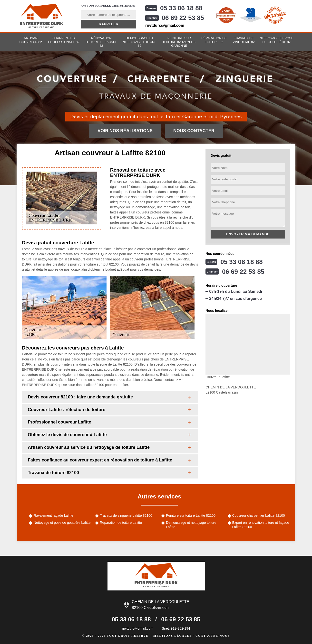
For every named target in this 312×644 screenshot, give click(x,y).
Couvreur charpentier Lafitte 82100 (259, 515)
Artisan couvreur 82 (31, 40)
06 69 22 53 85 (183, 18)
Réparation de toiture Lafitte (121, 523)
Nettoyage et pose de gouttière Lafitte (62, 523)
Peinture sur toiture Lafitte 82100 (191, 515)
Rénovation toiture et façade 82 (101, 42)
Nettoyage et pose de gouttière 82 (277, 40)
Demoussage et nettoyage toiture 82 (140, 42)
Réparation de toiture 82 (214, 40)
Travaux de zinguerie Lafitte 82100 (126, 515)
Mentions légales (172, 636)
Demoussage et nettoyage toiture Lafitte (191, 525)
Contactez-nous (213, 636)
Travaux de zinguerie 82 (244, 40)
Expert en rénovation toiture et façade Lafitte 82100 (261, 525)
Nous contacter (194, 131)
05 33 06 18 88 (181, 8)
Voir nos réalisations (125, 131)
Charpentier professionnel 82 (64, 40)
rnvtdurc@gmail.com (165, 25)
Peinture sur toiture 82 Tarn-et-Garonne (179, 42)
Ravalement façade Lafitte (54, 515)
